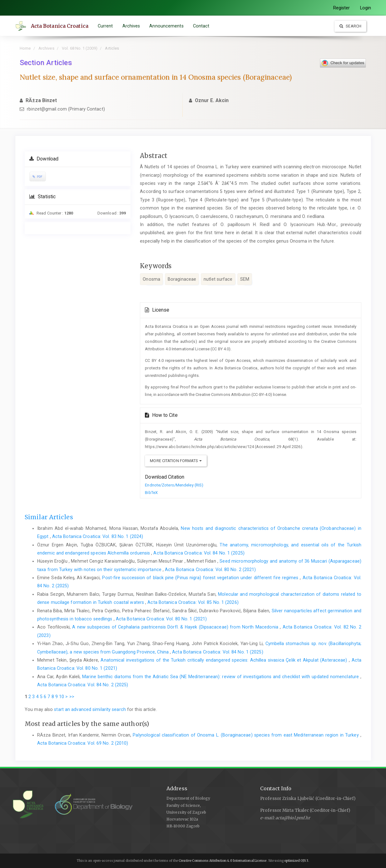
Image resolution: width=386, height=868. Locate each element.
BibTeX (151, 493)
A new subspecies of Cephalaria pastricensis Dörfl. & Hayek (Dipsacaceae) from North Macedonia (176, 627)
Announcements (167, 26)
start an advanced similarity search (90, 709)
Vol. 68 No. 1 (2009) (80, 48)
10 (62, 697)
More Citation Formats (176, 461)
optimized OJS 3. (297, 861)
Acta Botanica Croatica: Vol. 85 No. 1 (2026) (193, 602)
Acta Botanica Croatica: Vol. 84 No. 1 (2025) (199, 553)
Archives (132, 26)
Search (350, 26)
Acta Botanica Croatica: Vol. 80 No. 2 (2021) (210, 570)
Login (366, 8)
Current (106, 26)
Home (25, 48)
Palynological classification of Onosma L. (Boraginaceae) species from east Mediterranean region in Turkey (247, 735)
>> (72, 697)
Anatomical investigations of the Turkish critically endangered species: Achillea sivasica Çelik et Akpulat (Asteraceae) (225, 660)
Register (342, 8)
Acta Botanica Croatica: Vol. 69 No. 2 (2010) (83, 743)
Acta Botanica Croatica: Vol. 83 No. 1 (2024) (98, 536)
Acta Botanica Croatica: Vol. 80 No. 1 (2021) (161, 619)
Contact (202, 26)
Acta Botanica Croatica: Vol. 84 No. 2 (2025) (83, 685)
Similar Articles (49, 517)
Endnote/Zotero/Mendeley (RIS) (174, 485)
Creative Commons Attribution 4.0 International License (223, 861)
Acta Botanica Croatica (60, 26)
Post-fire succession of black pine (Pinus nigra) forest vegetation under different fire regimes (201, 578)
